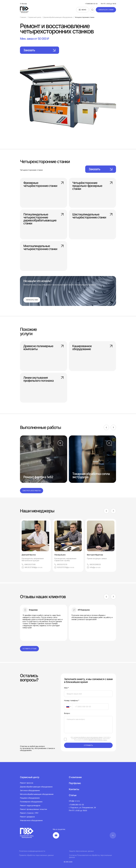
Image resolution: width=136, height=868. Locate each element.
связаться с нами (106, 10)
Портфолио (75, 783)
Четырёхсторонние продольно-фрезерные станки (92, 186)
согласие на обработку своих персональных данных (88, 737)
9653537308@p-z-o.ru (32, 567)
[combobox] (68, 707)
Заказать (40, 50)
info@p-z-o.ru (94, 567)
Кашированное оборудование (92, 348)
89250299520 (94, 564)
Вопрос (67, 713)
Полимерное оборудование (31, 802)
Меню (82, 10)
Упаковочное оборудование (31, 820)
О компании (75, 777)
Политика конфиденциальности (32, 851)
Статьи (73, 795)
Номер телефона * (72, 701)
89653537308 (29, 564)
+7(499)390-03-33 (91, 4)
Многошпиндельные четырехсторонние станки (44, 248)
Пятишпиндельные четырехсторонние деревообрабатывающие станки (44, 217)
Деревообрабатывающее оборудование (36, 787)
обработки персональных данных (98, 740)
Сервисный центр (30, 777)
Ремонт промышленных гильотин (33, 809)
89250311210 (61, 564)
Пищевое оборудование (30, 798)
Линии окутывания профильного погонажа (44, 379)
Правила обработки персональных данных (36, 855)
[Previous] (106, 427)
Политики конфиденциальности (93, 739)
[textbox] (67, 707)
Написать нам (32, 300)
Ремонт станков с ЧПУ (29, 813)
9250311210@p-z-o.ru (64, 567)
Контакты (74, 789)
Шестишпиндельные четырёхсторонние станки (92, 216)
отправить (88, 745)
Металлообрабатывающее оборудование (37, 794)
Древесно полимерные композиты (44, 348)
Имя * (66, 688)
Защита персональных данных (81, 851)
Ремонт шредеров (27, 817)
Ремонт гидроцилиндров (30, 805)
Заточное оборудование (30, 790)
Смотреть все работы (32, 491)
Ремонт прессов (27, 783)
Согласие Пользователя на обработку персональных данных (91, 856)
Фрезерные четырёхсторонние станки (44, 184)
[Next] (113, 427)
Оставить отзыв (29, 649)
